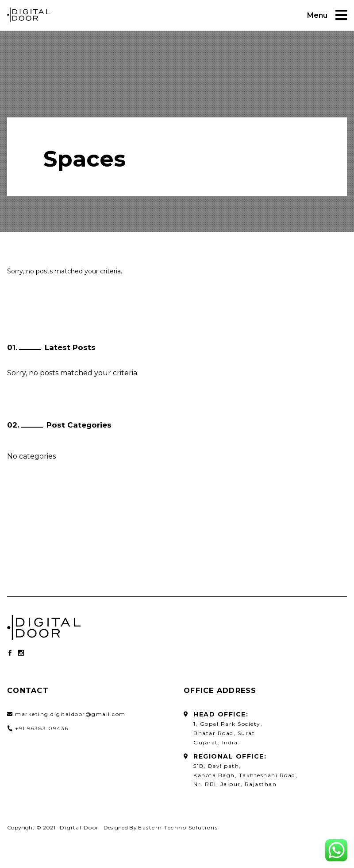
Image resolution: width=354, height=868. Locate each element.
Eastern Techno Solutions (178, 827)
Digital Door (79, 827)
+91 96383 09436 (42, 728)
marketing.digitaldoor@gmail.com (70, 714)
